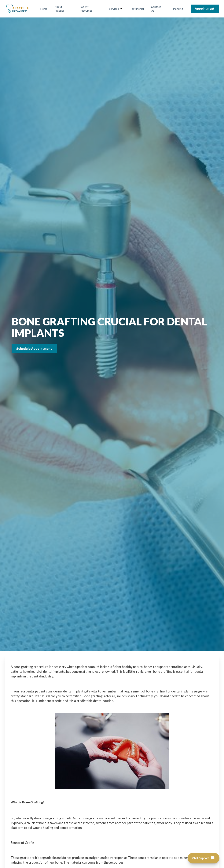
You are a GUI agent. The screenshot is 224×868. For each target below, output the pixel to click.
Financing (177, 9)
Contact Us (156, 9)
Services (114, 9)
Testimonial (137, 9)
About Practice (60, 9)
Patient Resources (86, 9)
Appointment (205, 8)
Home (44, 9)
